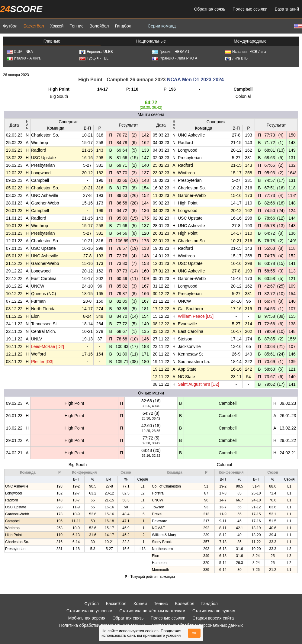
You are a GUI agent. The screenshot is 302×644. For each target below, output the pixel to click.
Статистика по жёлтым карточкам (152, 611)
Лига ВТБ (236, 58)
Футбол (10, 26)
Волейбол (99, 26)
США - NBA (20, 52)
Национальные (151, 41)
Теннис (76, 26)
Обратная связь (209, 9)
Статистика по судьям (214, 611)
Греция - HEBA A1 (171, 52)
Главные (52, 41)
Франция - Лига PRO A (175, 58)
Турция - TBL (94, 58)
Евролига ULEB (96, 52)
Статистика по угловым (89, 611)
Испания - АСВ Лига (245, 52)
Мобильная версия (87, 618)
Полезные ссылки (250, 9)
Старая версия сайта (213, 618)
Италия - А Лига (24, 58)
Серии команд (162, 26)
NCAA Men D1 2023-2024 (195, 80)
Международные (250, 41)
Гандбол (123, 26)
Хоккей (57, 26)
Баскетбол (34, 26)
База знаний (287, 9)
